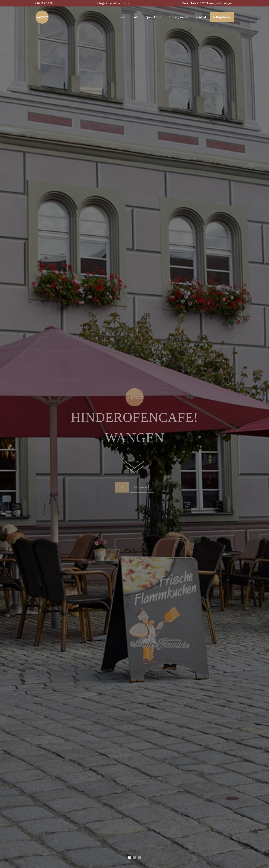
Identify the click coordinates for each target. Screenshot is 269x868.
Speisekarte (154, 17)
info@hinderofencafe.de (113, 3)
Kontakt (201, 17)
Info (136, 17)
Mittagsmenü (222, 17)
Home (122, 17)
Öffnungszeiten (178, 17)
